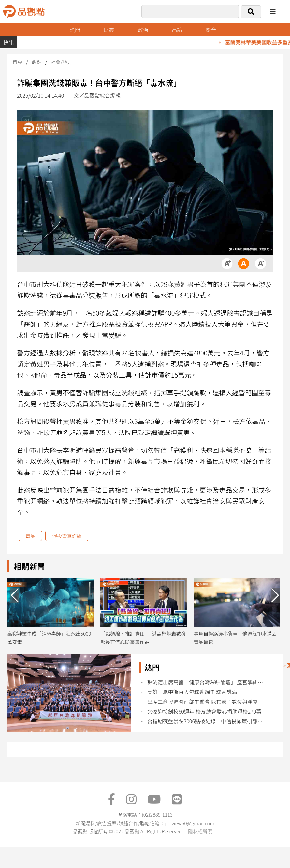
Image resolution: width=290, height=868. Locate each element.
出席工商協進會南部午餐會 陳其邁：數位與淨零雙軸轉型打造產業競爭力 (208, 702)
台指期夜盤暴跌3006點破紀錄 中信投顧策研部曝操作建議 (208, 721)
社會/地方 (62, 62)
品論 (177, 30)
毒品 (30, 536)
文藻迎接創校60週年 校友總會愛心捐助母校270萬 (204, 711)
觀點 (36, 62)
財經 (109, 30)
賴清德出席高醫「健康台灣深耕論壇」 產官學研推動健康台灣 (208, 682)
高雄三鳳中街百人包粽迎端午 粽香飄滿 (192, 692)
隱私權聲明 (200, 831)
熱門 (75, 30)
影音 (211, 30)
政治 (143, 30)
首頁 (17, 62)
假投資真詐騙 (67, 536)
